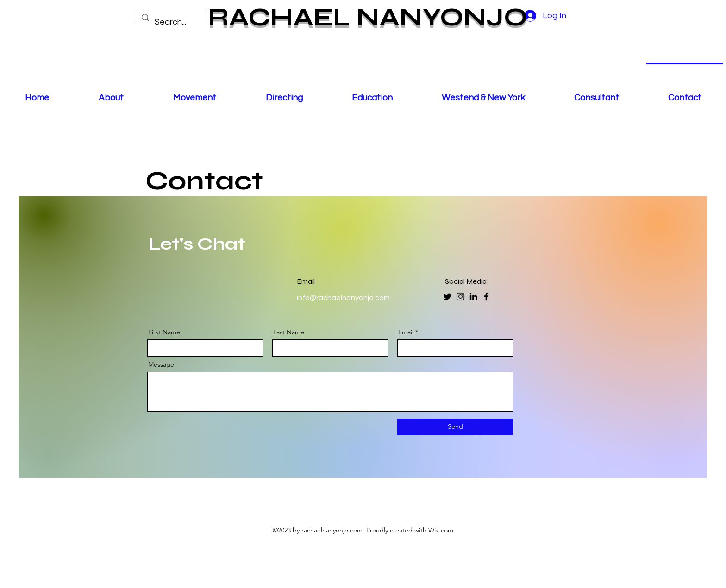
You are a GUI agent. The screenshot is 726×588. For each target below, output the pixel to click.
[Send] (455, 427)
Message (161, 364)
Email (406, 332)
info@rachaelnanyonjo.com (343, 298)
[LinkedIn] (473, 297)
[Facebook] (486, 297)
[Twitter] (447, 297)
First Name (164, 332)
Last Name (289, 332)
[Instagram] (460, 297)
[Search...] (171, 22)
